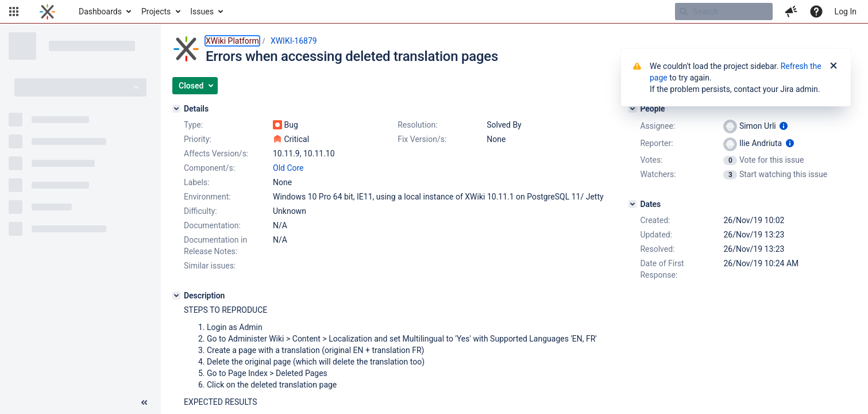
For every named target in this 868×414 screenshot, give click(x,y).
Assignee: (657, 126)
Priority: (198, 139)
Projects (156, 11)
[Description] (176, 296)
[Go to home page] (47, 11)
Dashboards (100, 11)
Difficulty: (200, 211)
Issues (202, 11)
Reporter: (656, 143)
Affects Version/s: (216, 154)
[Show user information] (784, 126)
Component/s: (209, 168)
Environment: (207, 197)
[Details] (176, 109)
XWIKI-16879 (294, 41)
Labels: (196, 182)
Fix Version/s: (422, 139)
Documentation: (212, 225)
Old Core (288, 168)
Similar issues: (210, 266)
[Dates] (632, 204)
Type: (193, 125)
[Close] (834, 66)
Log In (846, 11)
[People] (632, 109)
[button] (14, 11)
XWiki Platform (232, 41)
